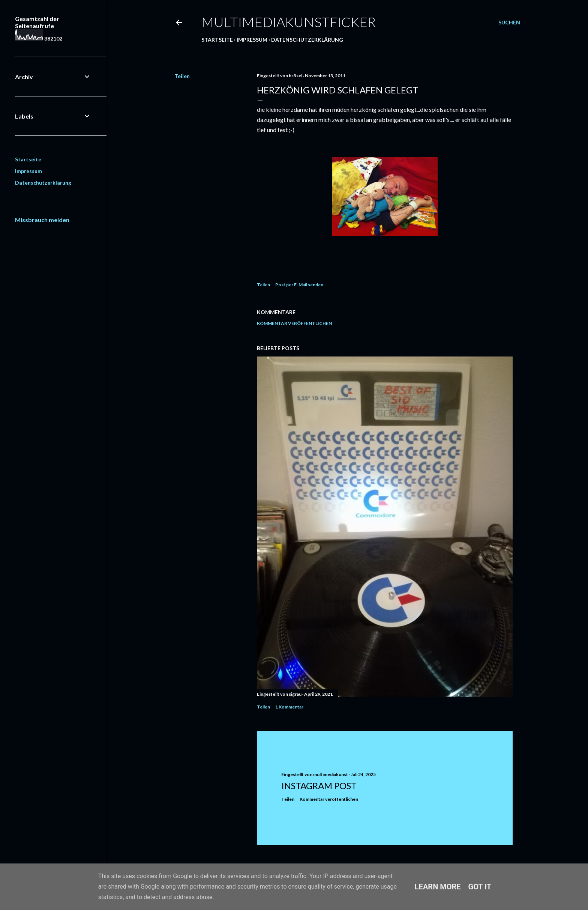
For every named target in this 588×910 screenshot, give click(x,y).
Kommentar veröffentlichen (294, 323)
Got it (480, 887)
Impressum (252, 40)
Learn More (438, 887)
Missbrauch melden (42, 220)
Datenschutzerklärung (307, 40)
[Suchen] (509, 23)
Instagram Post (319, 786)
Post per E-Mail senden (299, 285)
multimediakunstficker (289, 22)
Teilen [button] (182, 76)
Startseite (217, 40)
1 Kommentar (289, 707)
